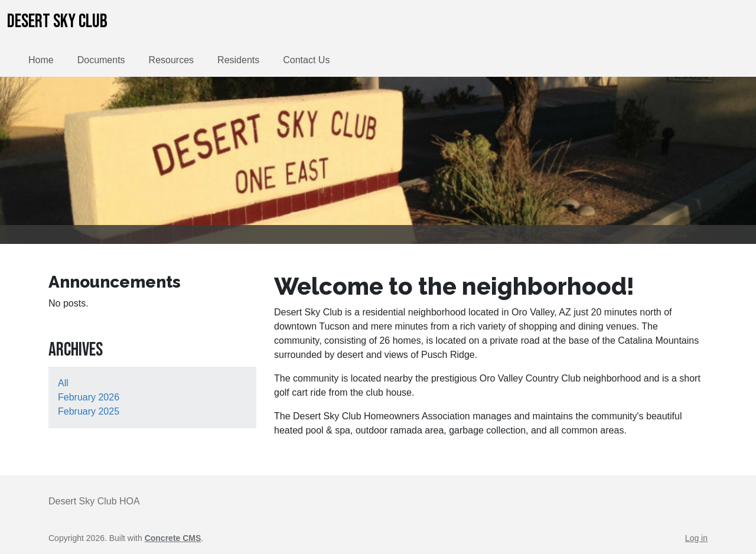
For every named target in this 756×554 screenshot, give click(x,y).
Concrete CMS (173, 538)
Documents (101, 60)
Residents (238, 60)
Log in (696, 538)
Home (41, 60)
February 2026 (89, 397)
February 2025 (89, 411)
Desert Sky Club (57, 22)
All (63, 383)
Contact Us (306, 60)
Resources (171, 60)
